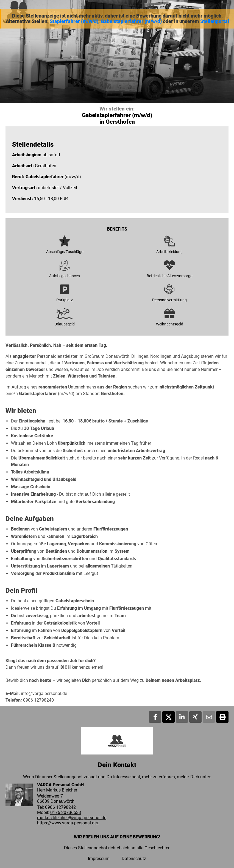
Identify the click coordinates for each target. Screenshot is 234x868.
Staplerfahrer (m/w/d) (74, 21)
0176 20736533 (66, 812)
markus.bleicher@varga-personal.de (72, 818)
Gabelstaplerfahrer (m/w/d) (131, 21)
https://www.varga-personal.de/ (68, 823)
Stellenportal (215, 21)
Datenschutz (134, 859)
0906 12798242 (60, 807)
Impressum (99, 859)
